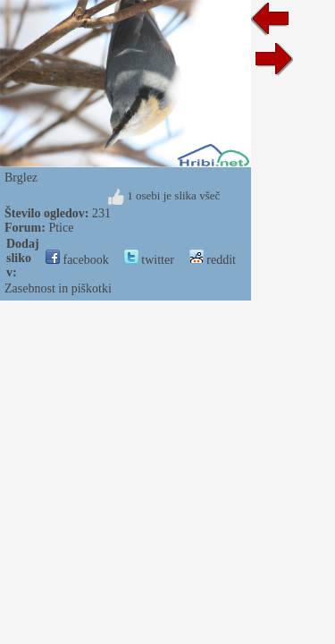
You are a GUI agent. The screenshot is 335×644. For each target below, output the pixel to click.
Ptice (61, 228)
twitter (149, 260)
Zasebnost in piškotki (58, 288)
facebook (77, 260)
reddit (213, 260)
